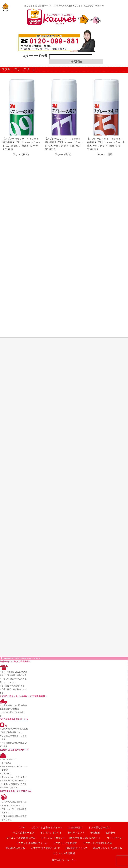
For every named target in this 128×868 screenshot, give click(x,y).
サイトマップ (114, 838)
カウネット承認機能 (64, 854)
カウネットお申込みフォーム (47, 828)
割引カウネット (76, 833)
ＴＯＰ (22, 828)
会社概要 (95, 833)
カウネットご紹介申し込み (97, 843)
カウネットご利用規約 (65, 843)
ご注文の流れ (75, 828)
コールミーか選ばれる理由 (21, 838)
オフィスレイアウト (51, 833)
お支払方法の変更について (45, 848)
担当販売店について (77, 848)
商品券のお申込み (15, 848)
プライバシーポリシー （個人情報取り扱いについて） (71, 838)
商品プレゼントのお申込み (108, 848)
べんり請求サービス (24, 833)
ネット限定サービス (99, 828)
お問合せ (110, 833)
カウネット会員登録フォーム (32, 843)
